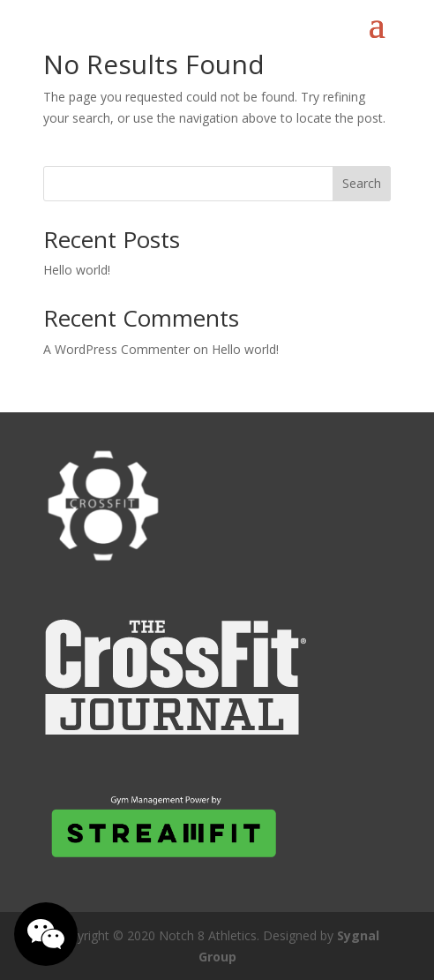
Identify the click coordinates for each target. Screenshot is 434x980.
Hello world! (77, 270)
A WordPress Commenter (116, 349)
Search (362, 183)
